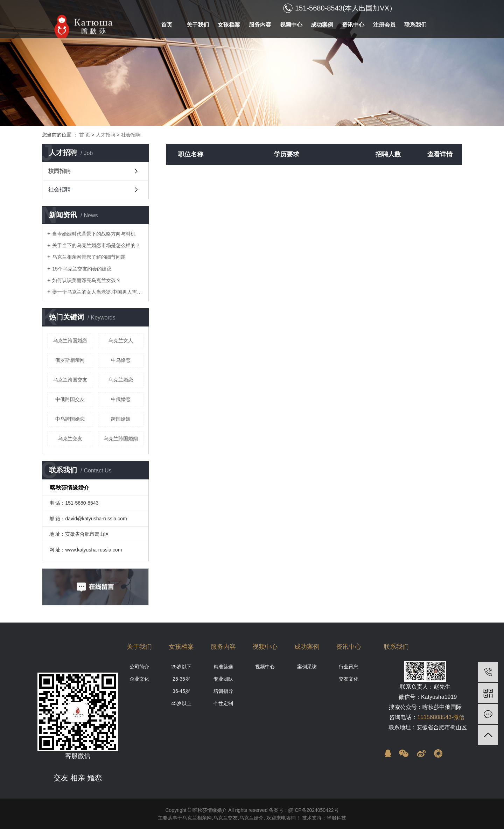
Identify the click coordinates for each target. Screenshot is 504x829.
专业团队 (223, 679)
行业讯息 (349, 667)
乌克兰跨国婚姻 (121, 438)
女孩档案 (229, 25)
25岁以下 (181, 667)
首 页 (85, 135)
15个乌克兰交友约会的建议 (82, 269)
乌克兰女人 (121, 340)
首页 (167, 25)
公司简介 (139, 667)
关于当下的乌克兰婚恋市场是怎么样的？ (96, 245)
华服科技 (336, 818)
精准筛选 (223, 667)
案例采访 (307, 667)
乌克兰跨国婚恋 (70, 340)
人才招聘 (106, 135)
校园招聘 (59, 171)
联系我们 (415, 25)
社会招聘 (131, 135)
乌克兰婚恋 (121, 380)
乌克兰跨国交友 (70, 380)
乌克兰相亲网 (197, 818)
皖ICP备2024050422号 (313, 810)
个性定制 (223, 703)
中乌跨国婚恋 (70, 419)
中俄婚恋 (121, 399)
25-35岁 (181, 679)
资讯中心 (353, 25)
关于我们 (198, 25)
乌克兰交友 (70, 438)
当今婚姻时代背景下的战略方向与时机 (94, 234)
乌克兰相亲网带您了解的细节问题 (89, 257)
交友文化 (349, 679)
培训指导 (223, 691)
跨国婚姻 (121, 419)
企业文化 (139, 679)
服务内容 (260, 25)
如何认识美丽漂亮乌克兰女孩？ (86, 280)
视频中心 (291, 25)
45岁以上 (181, 703)
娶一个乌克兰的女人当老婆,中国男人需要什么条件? (98, 292)
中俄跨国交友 (70, 399)
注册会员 (384, 25)
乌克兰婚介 (251, 818)
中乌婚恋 (121, 360)
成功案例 (322, 25)
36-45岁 (181, 691)
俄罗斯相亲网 (70, 360)
